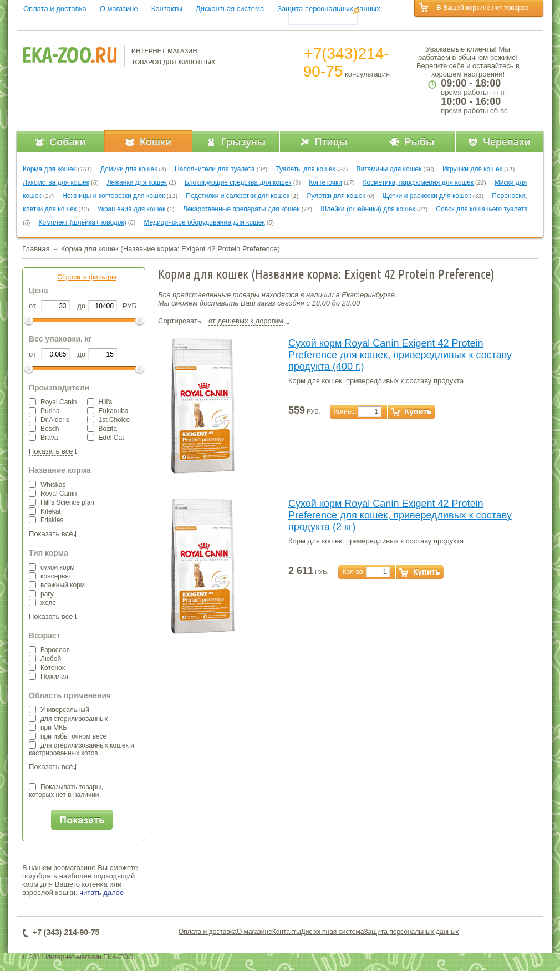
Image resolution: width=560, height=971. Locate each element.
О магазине (119, 9)
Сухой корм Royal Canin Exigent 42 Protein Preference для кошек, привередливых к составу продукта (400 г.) (400, 355)
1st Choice (109, 420)
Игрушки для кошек (472, 169)
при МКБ (48, 728)
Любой (45, 659)
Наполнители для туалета (215, 169)
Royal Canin (53, 402)
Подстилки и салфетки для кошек (238, 196)
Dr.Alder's (49, 420)
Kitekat (45, 511)
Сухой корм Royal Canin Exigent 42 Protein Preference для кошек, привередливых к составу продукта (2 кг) (400, 515)
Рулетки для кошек (336, 196)
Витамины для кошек (389, 169)
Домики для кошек (129, 169)
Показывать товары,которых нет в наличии (66, 791)
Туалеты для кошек (305, 169)
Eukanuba (108, 411)
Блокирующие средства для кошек (238, 182)
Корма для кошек (49, 169)
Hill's (100, 402)
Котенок (47, 668)
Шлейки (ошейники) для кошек (368, 209)
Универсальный (59, 710)
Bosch (44, 429)
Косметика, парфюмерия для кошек (418, 182)
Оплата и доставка (55, 9)
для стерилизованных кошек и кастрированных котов (82, 749)
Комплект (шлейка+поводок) (83, 222)
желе (42, 603)
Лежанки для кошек (137, 182)
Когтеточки (325, 182)
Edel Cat (106, 438)
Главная (36, 249)
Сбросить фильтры (86, 277)
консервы (49, 576)
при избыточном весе (68, 736)
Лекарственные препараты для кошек (241, 209)
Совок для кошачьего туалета (482, 209)
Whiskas (47, 485)
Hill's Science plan (62, 502)
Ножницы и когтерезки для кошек (113, 196)
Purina (44, 411)
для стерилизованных (68, 719)
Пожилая (49, 677)
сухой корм (52, 567)
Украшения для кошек (132, 209)
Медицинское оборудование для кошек (204, 222)
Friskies (46, 520)
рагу (41, 594)
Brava (43, 438)
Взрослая (49, 650)
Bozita (102, 429)
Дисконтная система (230, 9)
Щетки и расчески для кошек (427, 196)
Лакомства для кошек (56, 182)
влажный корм (57, 585)
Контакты (167, 9)
